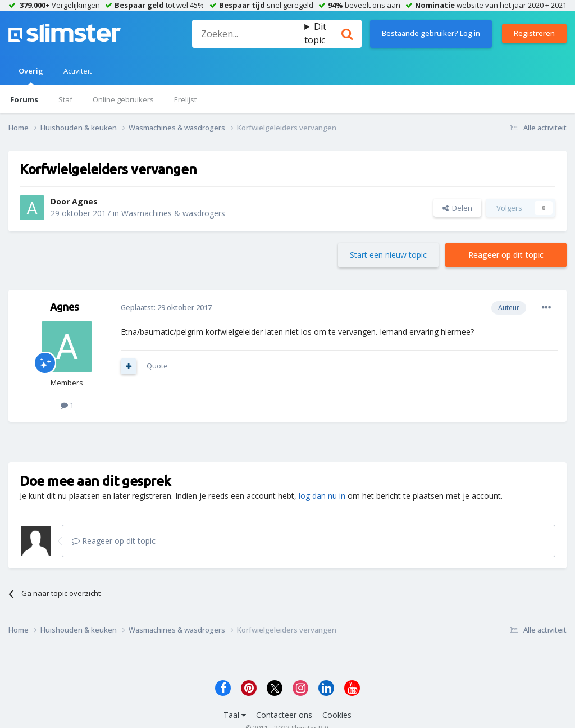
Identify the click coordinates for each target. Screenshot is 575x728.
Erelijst (185, 99)
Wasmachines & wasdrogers (173, 213)
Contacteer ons (284, 715)
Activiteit (77, 71)
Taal (235, 715)
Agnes (85, 201)
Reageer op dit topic (506, 255)
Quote (157, 366)
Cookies (337, 715)
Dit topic (315, 33)
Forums (24, 99)
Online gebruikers (123, 99)
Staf (65, 99)
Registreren (534, 33)
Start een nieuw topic (388, 255)
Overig (31, 76)
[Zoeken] (248, 34)
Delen (457, 208)
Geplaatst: (166, 307)
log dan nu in (322, 496)
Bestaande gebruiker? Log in (431, 33)
